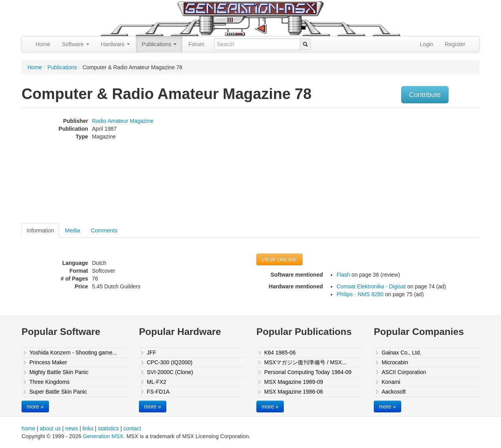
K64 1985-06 (280, 353)
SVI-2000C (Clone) (170, 372)
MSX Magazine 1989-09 (294, 382)
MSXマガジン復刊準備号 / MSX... (305, 362)
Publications (159, 44)
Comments (104, 230)
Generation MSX (103, 436)
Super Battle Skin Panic (58, 392)
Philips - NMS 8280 (360, 294)
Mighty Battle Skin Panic (59, 372)
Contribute (425, 95)
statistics (108, 428)
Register (455, 44)
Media (72, 230)
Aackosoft (394, 392)
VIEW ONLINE (279, 259)
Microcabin (395, 362)
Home (43, 44)
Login (427, 44)
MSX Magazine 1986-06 (294, 392)
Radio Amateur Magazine (123, 121)
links (88, 428)
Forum (196, 44)
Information (40, 230)
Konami (391, 382)
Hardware (116, 44)
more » (35, 407)
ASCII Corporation (404, 372)
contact (132, 428)
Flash (343, 275)
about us (50, 428)
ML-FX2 (157, 382)
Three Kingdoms (50, 382)
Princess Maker (48, 362)
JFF (151, 353)
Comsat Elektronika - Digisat (371, 286)
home (28, 428)
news (72, 428)
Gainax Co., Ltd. (401, 353)
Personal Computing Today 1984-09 (308, 372)
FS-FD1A (158, 392)
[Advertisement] (400, 166)
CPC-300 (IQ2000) (170, 362)
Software (75, 44)
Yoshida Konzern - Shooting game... (73, 353)
